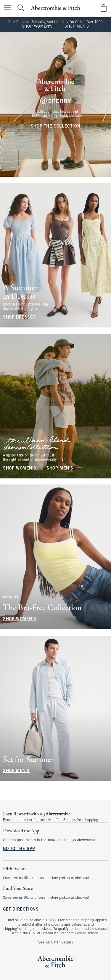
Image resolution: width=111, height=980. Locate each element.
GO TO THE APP (19, 849)
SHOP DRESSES (19, 318)
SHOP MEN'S (77, 27)
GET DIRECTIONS (21, 910)
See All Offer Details (56, 943)
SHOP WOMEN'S (37, 27)
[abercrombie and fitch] (55, 8)
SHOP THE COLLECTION (55, 127)
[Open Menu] (6, 8)
